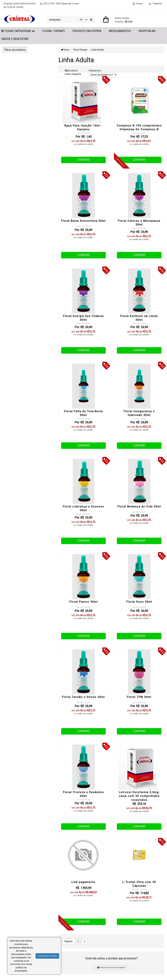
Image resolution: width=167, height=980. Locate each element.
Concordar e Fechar (47, 956)
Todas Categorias (18, 31)
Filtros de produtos (15, 50)
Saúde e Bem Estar (15, 39)
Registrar (157, 4)
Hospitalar (147, 31)
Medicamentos (120, 31)
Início (65, 50)
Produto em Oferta (87, 31)
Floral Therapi (54, 31)
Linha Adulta (97, 50)
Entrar (139, 4)
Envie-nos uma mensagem (111, 968)
